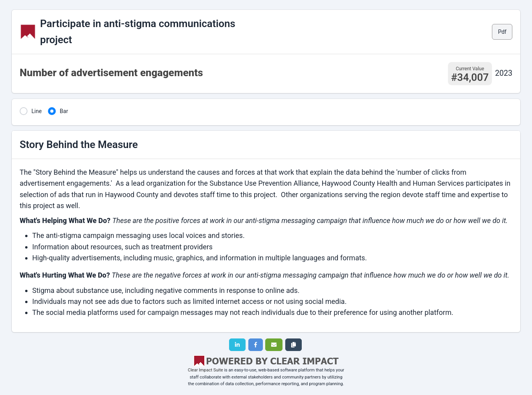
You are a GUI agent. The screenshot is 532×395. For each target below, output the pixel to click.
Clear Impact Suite (205, 370)
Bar (64, 111)
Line (37, 111)
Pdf (502, 32)
